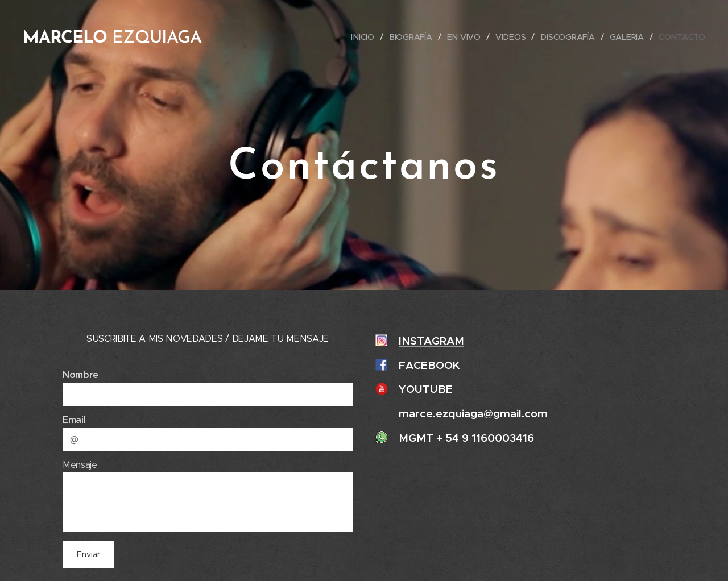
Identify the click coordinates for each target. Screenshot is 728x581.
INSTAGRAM (431, 341)
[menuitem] (365, 37)
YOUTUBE (426, 389)
